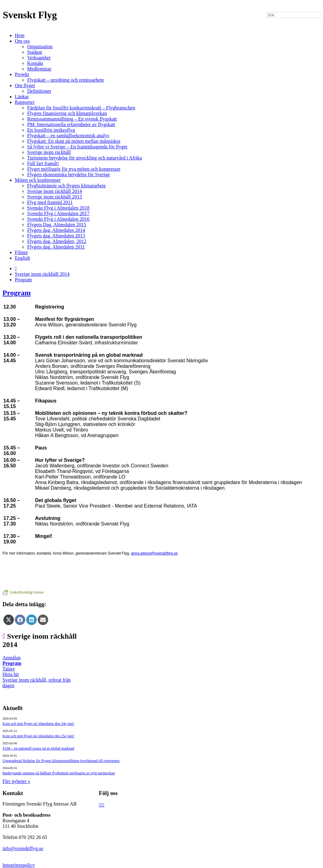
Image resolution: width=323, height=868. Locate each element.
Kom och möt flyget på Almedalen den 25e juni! (38, 736)
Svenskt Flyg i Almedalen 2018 (58, 208)
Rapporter (25, 102)
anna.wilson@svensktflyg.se (154, 553)
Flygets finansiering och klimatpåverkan (67, 113)
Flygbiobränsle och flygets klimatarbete (67, 186)
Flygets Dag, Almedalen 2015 (57, 225)
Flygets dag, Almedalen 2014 (56, 230)
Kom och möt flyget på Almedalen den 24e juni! (38, 724)
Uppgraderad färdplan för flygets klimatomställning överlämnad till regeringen (61, 761)
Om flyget (25, 85)
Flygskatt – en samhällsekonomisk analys (68, 136)
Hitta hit (11, 674)
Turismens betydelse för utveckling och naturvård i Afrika (84, 158)
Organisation (40, 47)
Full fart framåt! (43, 163)
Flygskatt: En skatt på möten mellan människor (74, 141)
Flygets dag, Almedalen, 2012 (57, 241)
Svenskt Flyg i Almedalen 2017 (58, 213)
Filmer (21, 252)
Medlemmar (39, 69)
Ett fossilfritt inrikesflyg (51, 130)
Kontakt (35, 63)
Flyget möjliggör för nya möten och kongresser (74, 169)
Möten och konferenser (38, 180)
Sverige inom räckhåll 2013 (55, 197)
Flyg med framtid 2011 (50, 202)
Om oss (22, 41)
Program (23, 280)
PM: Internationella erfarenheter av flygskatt (71, 124)
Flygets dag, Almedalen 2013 (56, 236)
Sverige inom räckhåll (49, 152)
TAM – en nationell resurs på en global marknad (38, 748)
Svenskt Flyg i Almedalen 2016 (58, 219)
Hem (20, 35)
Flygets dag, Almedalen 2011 (56, 247)
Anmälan (12, 658)
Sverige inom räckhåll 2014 (55, 191)
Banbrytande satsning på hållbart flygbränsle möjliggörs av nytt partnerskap (59, 773)
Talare (9, 669)
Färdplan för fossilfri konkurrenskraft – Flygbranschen (81, 108)
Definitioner (39, 91)
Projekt (22, 74)
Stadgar (35, 52)
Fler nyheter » (16, 781)
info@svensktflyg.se (23, 848)
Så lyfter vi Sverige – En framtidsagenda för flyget (77, 147)
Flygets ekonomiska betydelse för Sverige (69, 174)
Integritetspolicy (19, 865)
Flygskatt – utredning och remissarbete (66, 80)
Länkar (22, 97)
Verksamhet (39, 58)
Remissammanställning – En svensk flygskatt (72, 119)
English (22, 258)
